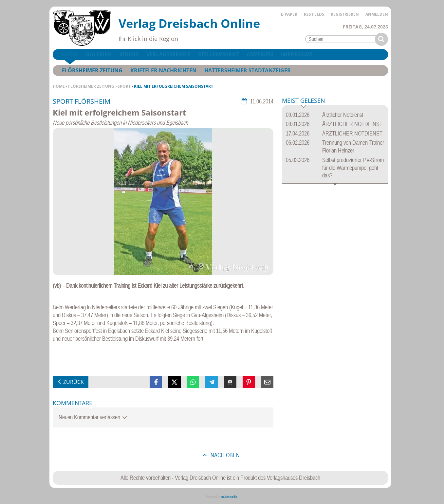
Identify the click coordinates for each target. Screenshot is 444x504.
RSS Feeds (314, 14)
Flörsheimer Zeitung (91, 86)
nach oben (224, 455)
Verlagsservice (168, 54)
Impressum (296, 54)
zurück (74, 382)
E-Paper (289, 14)
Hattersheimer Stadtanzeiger (248, 70)
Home (59, 86)
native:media (229, 497)
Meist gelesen (304, 101)
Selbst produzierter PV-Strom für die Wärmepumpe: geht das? (353, 168)
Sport (124, 86)
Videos (129, 54)
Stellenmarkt (218, 54)
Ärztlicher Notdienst (343, 115)
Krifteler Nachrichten (163, 70)
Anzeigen (260, 54)
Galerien (99, 54)
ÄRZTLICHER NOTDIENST (352, 124)
